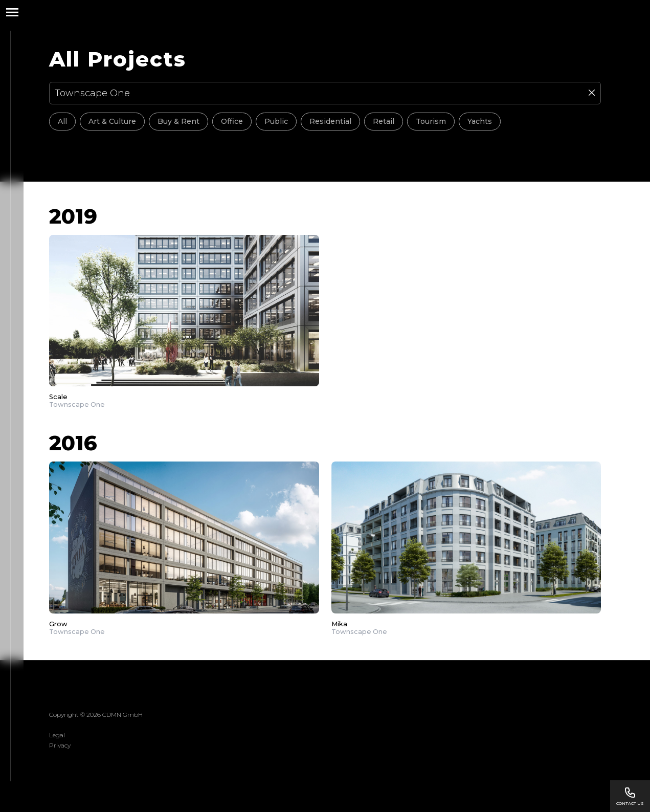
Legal (57, 735)
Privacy (60, 745)
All (62, 121)
